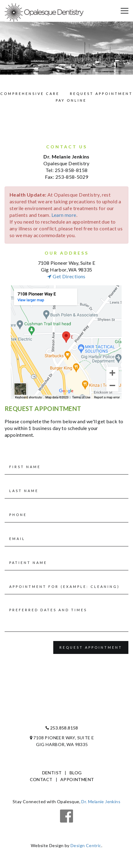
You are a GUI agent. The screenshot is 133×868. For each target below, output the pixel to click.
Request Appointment (101, 94)
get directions (66, 276)
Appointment (77, 779)
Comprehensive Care (30, 94)
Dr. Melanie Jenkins (101, 802)
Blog (76, 773)
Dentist (52, 773)
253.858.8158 (62, 728)
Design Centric (86, 845)
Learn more (64, 215)
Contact (41, 779)
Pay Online (71, 100)
